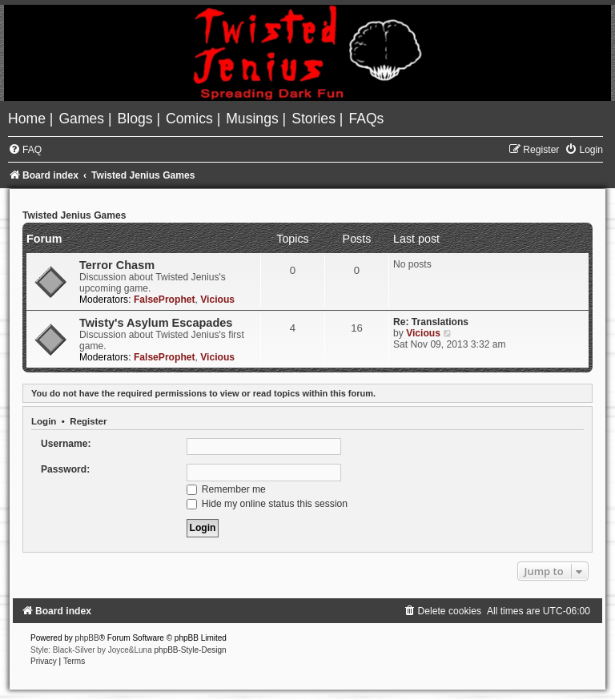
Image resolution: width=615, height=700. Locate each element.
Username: (66, 444)
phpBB (87, 638)
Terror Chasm (117, 265)
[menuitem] (29, 119)
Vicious (217, 300)
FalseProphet (165, 300)
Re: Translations (431, 322)
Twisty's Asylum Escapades (156, 323)
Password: (65, 469)
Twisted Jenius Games (74, 215)
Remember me (226, 489)
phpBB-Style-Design (191, 650)
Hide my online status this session (267, 504)
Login (44, 421)
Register (88, 421)
